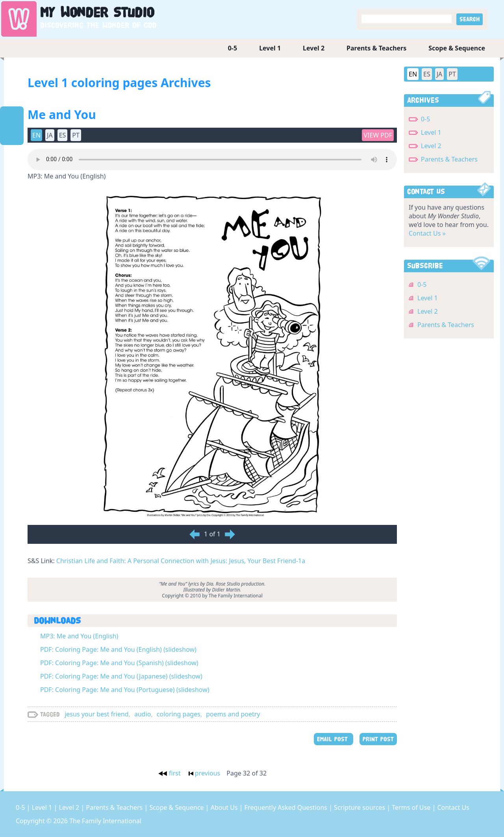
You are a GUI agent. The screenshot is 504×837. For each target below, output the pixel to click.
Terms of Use (412, 807)
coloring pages (179, 714)
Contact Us (453, 807)
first (169, 773)
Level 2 (314, 48)
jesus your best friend (96, 714)
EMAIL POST (334, 739)
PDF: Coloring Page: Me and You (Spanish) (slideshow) (119, 663)
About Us (225, 807)
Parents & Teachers (376, 48)
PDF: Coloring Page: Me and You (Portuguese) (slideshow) (125, 690)
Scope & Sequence (457, 48)
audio (143, 714)
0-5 (233, 48)
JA (50, 135)
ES (63, 135)
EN (36, 135)
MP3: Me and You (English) (79, 636)
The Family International (105, 821)
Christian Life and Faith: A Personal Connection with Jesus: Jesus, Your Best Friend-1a (181, 561)
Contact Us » (427, 233)
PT (76, 135)
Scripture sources (360, 807)
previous (204, 773)
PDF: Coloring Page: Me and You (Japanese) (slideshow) (121, 676)
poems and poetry (233, 714)
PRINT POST (378, 739)
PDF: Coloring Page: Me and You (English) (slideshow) (118, 649)
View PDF (378, 135)
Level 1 (270, 48)
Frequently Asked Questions (287, 807)
